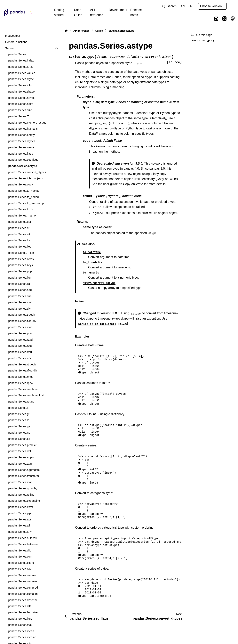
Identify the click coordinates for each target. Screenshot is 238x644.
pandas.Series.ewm (20, 507)
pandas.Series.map (20, 482)
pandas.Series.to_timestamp (26, 203)
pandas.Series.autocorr (23, 538)
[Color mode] (233, 6)
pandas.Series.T (18, 116)
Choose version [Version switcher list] (211, 6)
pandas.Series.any (20, 532)
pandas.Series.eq (19, 439)
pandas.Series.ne (19, 433)
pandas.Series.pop (20, 271)
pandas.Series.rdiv (20, 358)
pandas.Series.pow (20, 333)
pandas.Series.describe (23, 600)
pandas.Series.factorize (23, 612)
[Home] (66, 31)
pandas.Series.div (19, 309)
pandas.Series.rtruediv (22, 364)
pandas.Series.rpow (21, 383)
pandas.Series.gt (19, 414)
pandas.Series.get (20, 222)
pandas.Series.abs (20, 519)
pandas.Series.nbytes (22, 98)
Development (118, 10)
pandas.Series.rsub (20, 346)
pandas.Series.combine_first (26, 395)
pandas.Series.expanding (24, 501)
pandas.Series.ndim (21, 104)
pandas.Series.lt (18, 408)
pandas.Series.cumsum (23, 594)
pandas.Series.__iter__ (23, 253)
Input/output (12, 36)
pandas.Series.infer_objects (26, 178)
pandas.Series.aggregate (24, 470)
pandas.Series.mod (20, 327)
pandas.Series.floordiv (22, 321)
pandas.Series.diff (19, 606)
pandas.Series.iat (19, 234)
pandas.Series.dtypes (22, 141)
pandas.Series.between (23, 544)
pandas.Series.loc (19, 240)
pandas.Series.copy (20, 184)
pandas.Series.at (19, 228)
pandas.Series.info (20, 85)
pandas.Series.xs (19, 284)
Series (9, 48)
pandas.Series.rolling (21, 495)
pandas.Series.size (20, 110)
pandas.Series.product (22, 445)
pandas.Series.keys (20, 265)
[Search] (178, 6)
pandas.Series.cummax (23, 575)
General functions (16, 42)
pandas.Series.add (20, 290)
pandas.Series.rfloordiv (23, 371)
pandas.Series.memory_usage (27, 123)
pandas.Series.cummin (22, 581)
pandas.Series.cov (20, 569)
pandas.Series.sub (20, 296)
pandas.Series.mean (21, 631)
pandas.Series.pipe (20, 513)
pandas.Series (17, 54)
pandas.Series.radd (20, 340)
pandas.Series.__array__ (24, 216)
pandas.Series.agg (20, 464)
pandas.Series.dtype (21, 79)
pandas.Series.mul (20, 302)
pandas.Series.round (21, 402)
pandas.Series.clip (20, 550)
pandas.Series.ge (19, 426)
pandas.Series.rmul (20, 352)
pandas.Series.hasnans (23, 129)
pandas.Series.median (22, 637)
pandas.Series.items (21, 259)
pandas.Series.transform (24, 476)
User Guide (78, 12)
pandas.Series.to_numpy (24, 191)
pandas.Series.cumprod (23, 588)
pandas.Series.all (19, 526)
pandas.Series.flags (20, 154)
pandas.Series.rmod (21, 377)
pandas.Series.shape (21, 92)
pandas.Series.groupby (23, 488)
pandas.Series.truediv (22, 315)
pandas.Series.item (20, 278)
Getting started (59, 12)
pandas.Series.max (20, 625)
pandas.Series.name (21, 147)
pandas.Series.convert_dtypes (27, 172)
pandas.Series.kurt (20, 619)
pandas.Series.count (21, 563)
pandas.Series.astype (23, 166)
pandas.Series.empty (21, 135)
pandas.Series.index (21, 61)
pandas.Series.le (19, 420)
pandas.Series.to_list (21, 209)
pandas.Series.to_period (23, 197)
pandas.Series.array (21, 67)
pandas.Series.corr (20, 557)
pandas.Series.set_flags (23, 160)
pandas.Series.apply (21, 457)
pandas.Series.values (22, 73)
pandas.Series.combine (23, 389)
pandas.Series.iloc (20, 247)
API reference (97, 12)
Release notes (136, 12)
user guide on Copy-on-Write (123, 184)
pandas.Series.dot (20, 451)
